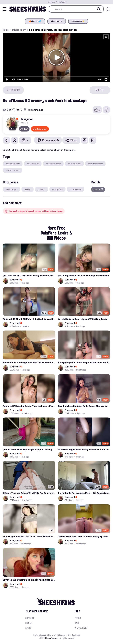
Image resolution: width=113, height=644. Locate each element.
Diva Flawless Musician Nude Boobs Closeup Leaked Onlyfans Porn (84, 406)
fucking (28, 189)
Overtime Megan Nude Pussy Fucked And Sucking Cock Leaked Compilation (84, 449)
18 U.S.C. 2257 (81, 628)
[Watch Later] (15, 140)
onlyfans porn (19, 30)
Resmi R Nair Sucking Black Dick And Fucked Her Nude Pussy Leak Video (29, 362)
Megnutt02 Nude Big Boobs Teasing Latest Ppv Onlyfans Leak (29, 406)
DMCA (77, 623)
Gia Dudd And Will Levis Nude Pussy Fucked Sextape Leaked (29, 275)
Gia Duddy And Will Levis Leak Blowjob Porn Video (83, 275)
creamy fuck (57, 189)
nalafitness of (33, 164)
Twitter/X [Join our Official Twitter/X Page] (62, 2)
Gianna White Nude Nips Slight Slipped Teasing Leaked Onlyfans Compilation (29, 449)
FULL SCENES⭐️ (78, 21)
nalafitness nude (13, 164)
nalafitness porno (95, 164)
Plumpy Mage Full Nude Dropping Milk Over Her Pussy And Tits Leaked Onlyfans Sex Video (84, 362)
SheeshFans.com (52, 638)
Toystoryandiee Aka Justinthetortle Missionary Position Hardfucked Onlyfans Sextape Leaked (29, 536)
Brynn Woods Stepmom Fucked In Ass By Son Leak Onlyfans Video (29, 580)
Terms (78, 618)
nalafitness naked (53, 164)
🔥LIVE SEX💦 (35, 21)
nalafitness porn (13, 170)
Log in (28, 628)
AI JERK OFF (57, 21)
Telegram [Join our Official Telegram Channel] (51, 2)
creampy (42, 189)
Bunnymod (27, 119)
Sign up (29, 623)
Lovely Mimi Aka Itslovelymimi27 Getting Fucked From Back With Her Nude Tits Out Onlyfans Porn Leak (84, 319)
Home (6, 30)
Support (30, 618)
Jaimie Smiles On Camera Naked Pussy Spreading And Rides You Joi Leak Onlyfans (84, 536)
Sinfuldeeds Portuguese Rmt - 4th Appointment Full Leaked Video (84, 493)
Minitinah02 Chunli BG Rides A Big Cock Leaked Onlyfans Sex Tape (29, 319)
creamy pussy (76, 189)
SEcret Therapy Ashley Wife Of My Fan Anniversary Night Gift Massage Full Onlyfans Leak (29, 493)
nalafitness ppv (74, 164)
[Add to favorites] (7, 140)
